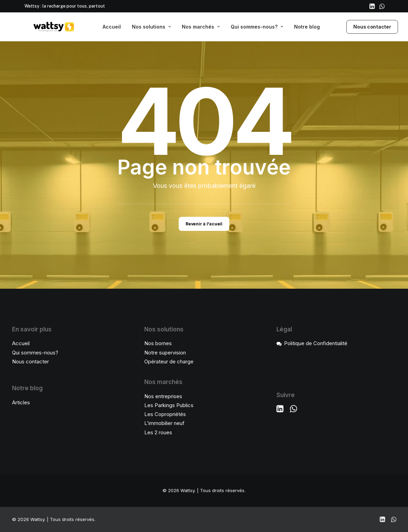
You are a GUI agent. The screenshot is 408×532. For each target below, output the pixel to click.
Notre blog (307, 27)
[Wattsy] (45, 27)
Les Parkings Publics (169, 405)
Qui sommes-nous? (257, 27)
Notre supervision (165, 353)
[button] (372, 6)
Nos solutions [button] (151, 27)
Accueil (112, 27)
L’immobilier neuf (164, 423)
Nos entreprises (163, 396)
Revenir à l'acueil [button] (204, 224)
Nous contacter (30, 361)
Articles (21, 402)
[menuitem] (372, 6)
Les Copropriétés (165, 414)
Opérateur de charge (169, 361)
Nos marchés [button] (201, 27)
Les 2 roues (158, 432)
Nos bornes (158, 343)
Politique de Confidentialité (316, 343)
